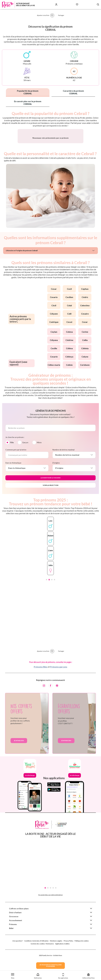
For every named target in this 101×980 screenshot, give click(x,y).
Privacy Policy (68, 970)
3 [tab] (52, 609)
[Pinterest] (57, 714)
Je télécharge (30, 804)
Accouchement (16, 949)
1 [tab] (47, 609)
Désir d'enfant (15, 941)
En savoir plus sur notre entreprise (50, 924)
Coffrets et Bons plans (19, 937)
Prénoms (13, 953)
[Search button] (98, 5)
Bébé (11, 957)
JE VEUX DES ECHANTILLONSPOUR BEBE (50, 965)
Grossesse (14, 945)
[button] (13, 975)
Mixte (39, 471)
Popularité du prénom (28, 92)
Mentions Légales (56, 970)
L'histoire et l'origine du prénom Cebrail (22, 279)
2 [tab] (49, 609)
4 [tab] (54, 609)
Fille (12, 471)
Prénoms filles (41, 696)
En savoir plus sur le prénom (28, 103)
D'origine (56, 492)
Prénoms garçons (59, 696)
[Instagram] (44, 714)
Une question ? (18, 970)
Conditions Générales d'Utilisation (36, 970)
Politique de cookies (82, 970)
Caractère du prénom (73, 92)
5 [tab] (56, 917)
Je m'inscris (19, 769)
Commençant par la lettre (16, 479)
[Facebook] (50, 714)
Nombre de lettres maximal (63, 479)
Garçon (25, 471)
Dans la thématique (13, 492)
